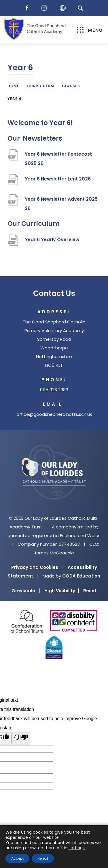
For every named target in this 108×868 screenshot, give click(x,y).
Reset (90, 591)
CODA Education (81, 576)
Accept (17, 858)
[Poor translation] (21, 738)
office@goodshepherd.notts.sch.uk (54, 414)
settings (77, 848)
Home (13, 86)
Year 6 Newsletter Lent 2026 (58, 181)
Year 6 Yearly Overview (52, 242)
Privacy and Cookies (35, 567)
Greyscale (26, 591)
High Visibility (62, 591)
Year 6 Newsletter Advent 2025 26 (61, 204)
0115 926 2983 (54, 390)
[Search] (80, 8)
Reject (43, 858)
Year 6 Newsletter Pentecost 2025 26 (58, 159)
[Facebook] (28, 8)
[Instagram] (46, 8)
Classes (71, 86)
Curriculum (41, 86)
